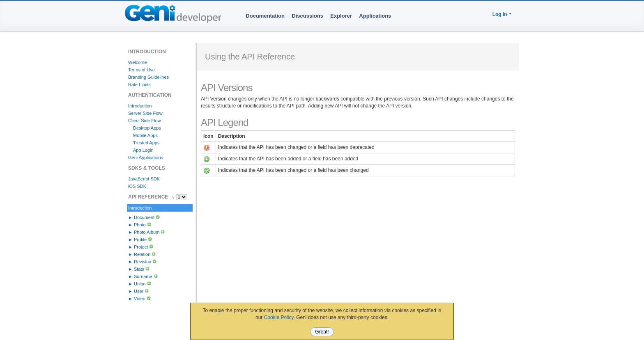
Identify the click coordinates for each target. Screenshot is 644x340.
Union (140, 284)
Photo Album (147, 232)
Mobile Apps (145, 135)
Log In (500, 14)
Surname (143, 276)
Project (141, 247)
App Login (143, 150)
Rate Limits (139, 84)
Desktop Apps (147, 128)
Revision (143, 262)
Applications (375, 16)
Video (140, 299)
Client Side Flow (144, 121)
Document (144, 217)
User (139, 291)
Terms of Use (141, 70)
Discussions (307, 16)
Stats (139, 269)
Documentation (265, 16)
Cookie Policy (279, 317)
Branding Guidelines (148, 77)
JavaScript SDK (144, 179)
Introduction (140, 106)
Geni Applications (146, 157)
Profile (140, 240)
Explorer (341, 16)
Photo (140, 225)
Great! (322, 332)
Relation (142, 254)
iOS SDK (137, 186)
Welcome (138, 62)
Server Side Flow (145, 113)
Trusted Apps (146, 143)
